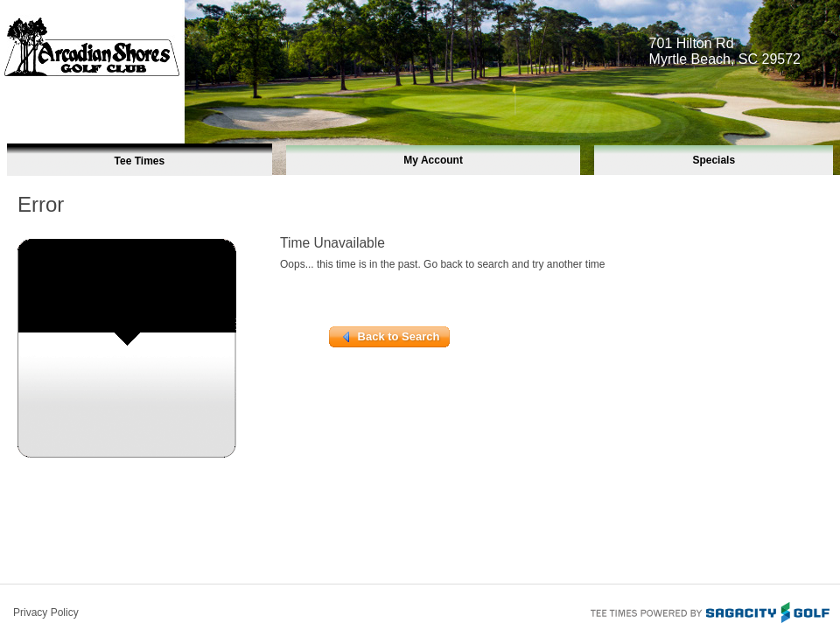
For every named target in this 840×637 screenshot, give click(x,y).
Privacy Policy (46, 612)
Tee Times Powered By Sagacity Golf (709, 611)
